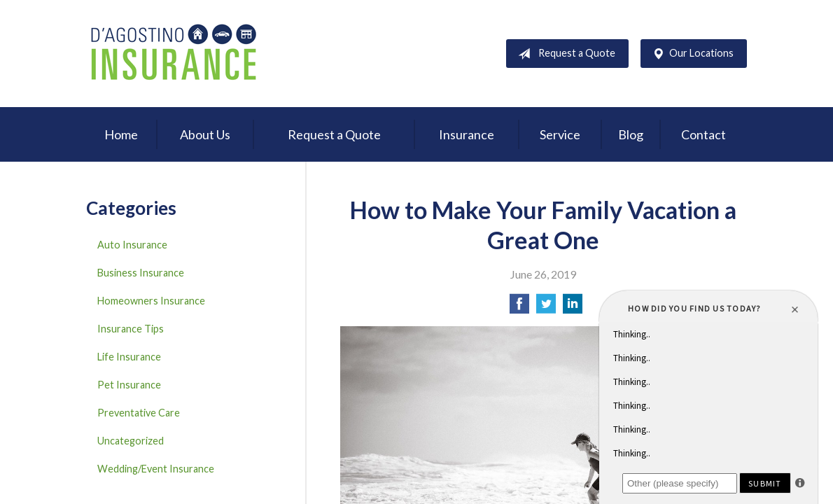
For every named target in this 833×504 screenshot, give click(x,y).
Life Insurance (129, 357)
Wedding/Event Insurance (156, 469)
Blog (631, 134)
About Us (205, 134)
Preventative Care (139, 413)
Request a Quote (564, 54)
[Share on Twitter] (546, 308)
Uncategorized (131, 441)
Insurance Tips (131, 329)
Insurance (467, 134)
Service (560, 134)
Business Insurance (141, 273)
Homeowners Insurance (151, 301)
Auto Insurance (132, 245)
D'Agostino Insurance (174, 54)
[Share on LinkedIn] (573, 308)
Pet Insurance (129, 385)
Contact (703, 134)
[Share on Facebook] (519, 308)
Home (121, 134)
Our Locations (690, 54)
